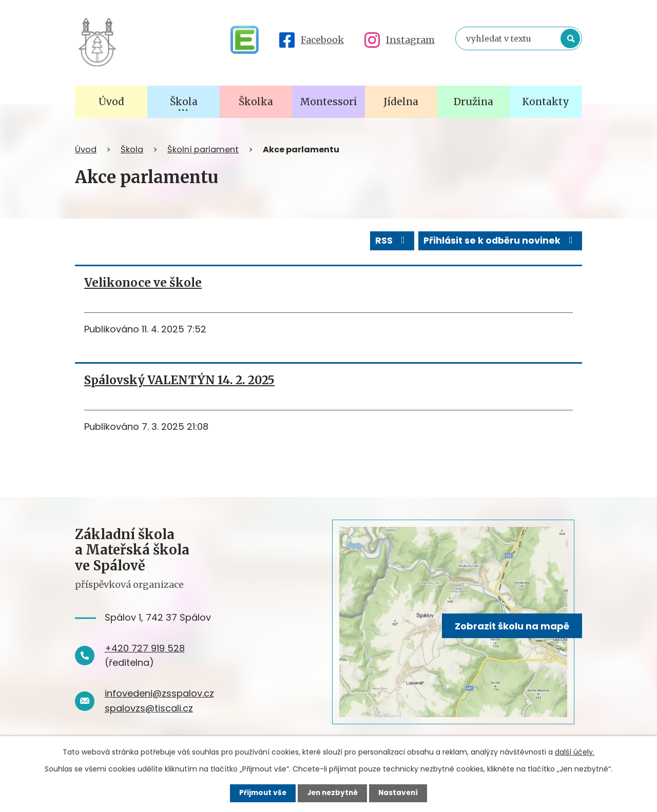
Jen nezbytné (332, 793)
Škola (132, 150)
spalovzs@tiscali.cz (149, 708)
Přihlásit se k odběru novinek (499, 240)
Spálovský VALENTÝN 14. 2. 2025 (179, 380)
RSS (389, 240)
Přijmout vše (260, 793)
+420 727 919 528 (145, 648)
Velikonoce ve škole (143, 282)
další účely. (575, 752)
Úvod (86, 150)
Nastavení (400, 793)
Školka (256, 102)
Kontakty (546, 102)
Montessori (328, 102)
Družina (474, 102)
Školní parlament (203, 150)
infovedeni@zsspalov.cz (159, 693)
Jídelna (401, 102)
